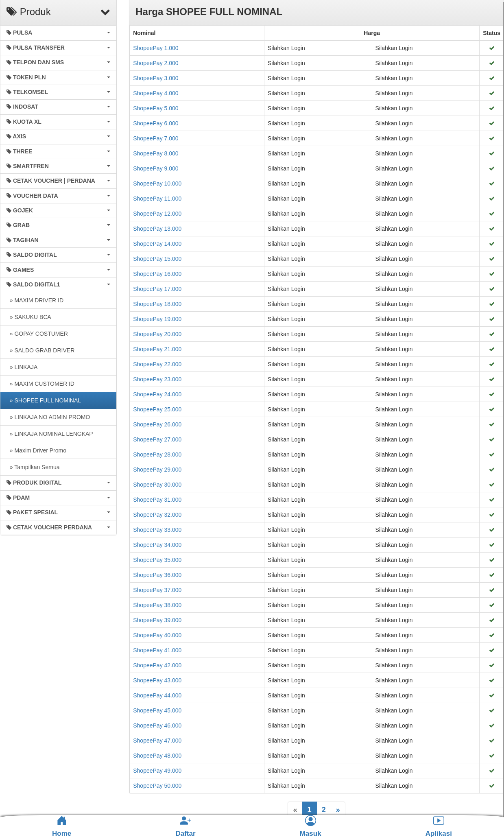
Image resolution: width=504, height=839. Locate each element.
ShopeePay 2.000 (156, 63)
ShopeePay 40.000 (157, 635)
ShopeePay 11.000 (157, 199)
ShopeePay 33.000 (157, 530)
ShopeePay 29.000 (157, 470)
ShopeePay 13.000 (157, 229)
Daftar (185, 826)
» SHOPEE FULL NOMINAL (44, 400)
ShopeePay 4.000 (156, 93)
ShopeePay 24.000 (157, 394)
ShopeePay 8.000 (156, 153)
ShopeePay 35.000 (157, 560)
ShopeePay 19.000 (157, 319)
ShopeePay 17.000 (157, 289)
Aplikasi (439, 826)
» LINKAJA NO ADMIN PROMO (48, 417)
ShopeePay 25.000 (157, 409)
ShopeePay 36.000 (157, 575)
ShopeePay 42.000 (157, 665)
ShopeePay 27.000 (157, 439)
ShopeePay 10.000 (157, 184)
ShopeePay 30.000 (157, 485)
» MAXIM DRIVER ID (35, 300)
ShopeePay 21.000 (157, 349)
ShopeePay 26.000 (157, 424)
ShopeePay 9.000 (156, 168)
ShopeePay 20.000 (157, 334)
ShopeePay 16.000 (157, 274)
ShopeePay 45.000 (157, 710)
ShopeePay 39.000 (157, 620)
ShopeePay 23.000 (157, 379)
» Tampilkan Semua (33, 467)
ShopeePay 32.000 (157, 515)
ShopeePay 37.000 (157, 590)
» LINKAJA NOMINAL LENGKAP (50, 434)
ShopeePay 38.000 (157, 605)
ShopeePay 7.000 (156, 138)
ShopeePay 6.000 (156, 123)
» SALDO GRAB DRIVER (40, 350)
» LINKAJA (22, 367)
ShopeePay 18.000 (157, 304)
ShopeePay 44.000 (157, 695)
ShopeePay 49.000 (157, 771)
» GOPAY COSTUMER (37, 334)
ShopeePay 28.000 (157, 454)
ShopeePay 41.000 (157, 650)
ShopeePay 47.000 (157, 741)
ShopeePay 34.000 (157, 545)
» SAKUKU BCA (29, 317)
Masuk (311, 826)
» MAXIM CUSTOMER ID (40, 384)
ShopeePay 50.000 (157, 786)
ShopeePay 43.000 (157, 680)
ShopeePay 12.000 (157, 214)
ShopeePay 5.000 (156, 108)
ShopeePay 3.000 (156, 78)
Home (62, 826)
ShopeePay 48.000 (157, 756)
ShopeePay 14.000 (157, 244)
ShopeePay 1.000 (156, 48)
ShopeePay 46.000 (157, 725)
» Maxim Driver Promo (36, 450)
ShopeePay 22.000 (157, 364)
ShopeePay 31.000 (157, 500)
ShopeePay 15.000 (157, 259)
